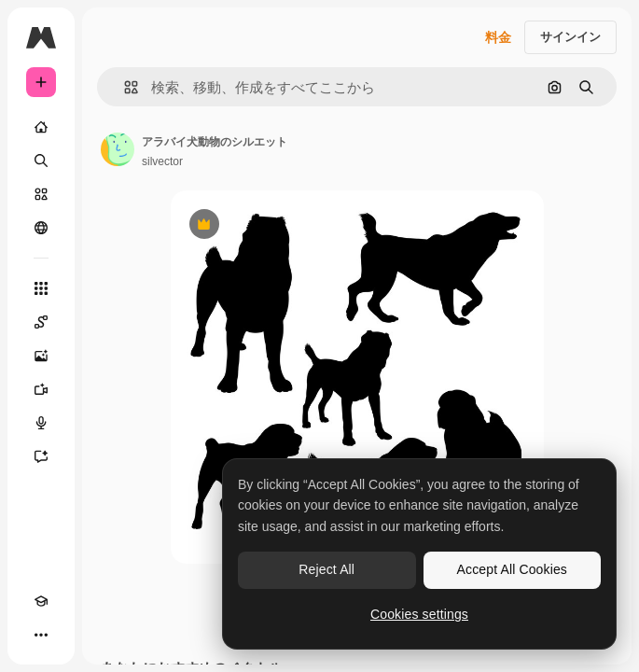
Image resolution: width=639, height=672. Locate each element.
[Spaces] (41, 322)
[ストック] (41, 194)
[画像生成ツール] (41, 356)
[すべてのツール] (41, 288)
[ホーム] (41, 127)
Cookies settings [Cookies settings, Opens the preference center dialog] (419, 614)
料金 (498, 37)
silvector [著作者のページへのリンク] (162, 161)
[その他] (41, 635)
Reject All (326, 569)
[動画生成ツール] (41, 389)
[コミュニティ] (41, 228)
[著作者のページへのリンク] (118, 149)
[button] (124, 87)
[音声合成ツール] (41, 423)
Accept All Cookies (512, 569)
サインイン (570, 37)
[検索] (41, 161)
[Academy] (41, 601)
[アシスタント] (41, 456)
